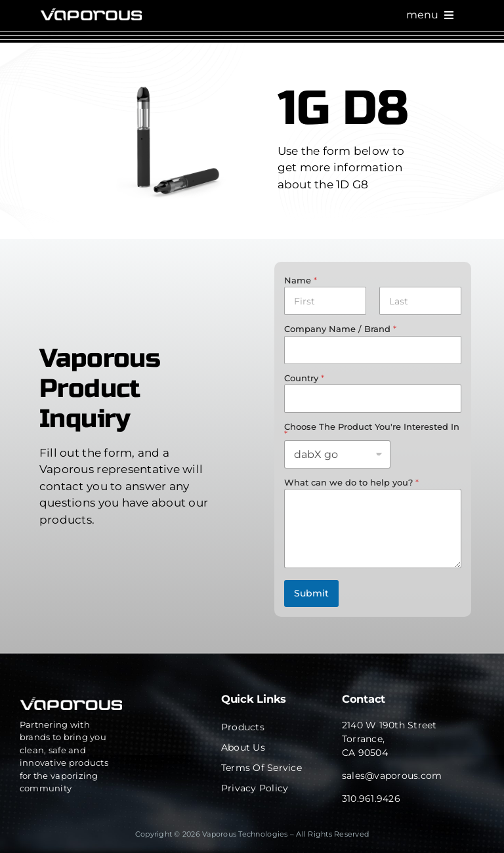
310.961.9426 (371, 799)
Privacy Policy (255, 788)
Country (304, 378)
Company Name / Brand (340, 329)
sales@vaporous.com (392, 776)
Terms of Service (262, 768)
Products (243, 727)
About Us (243, 747)
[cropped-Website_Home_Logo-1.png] (91, 13)
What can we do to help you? (351, 482)
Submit (311, 593)
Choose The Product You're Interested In (372, 430)
